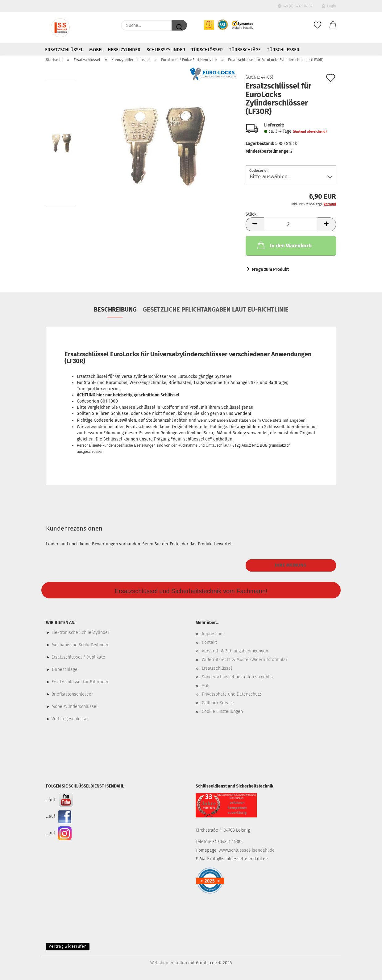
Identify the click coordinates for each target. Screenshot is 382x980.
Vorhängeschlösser (70, 719)
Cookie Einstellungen (222, 711)
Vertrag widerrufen (68, 946)
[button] (333, 25)
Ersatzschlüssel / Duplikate (78, 657)
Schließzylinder (166, 50)
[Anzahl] (291, 224)
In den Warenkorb (284, 245)
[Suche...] (179, 25)
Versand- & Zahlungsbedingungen (235, 651)
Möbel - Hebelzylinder (115, 50)
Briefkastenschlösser (72, 694)
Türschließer (283, 50)
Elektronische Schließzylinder (80, 633)
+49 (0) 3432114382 (295, 6)
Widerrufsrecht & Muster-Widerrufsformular (245, 660)
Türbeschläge (245, 50)
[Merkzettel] (318, 25)
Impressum (213, 634)
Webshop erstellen (169, 963)
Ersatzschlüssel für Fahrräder (80, 682)
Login (329, 6)
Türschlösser (207, 50)
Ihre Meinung (291, 565)
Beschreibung (115, 309)
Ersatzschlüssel (64, 50)
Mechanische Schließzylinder (79, 645)
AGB (206, 686)
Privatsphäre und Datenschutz (231, 694)
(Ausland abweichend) (310, 132)
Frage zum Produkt (270, 269)
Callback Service (218, 703)
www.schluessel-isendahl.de (247, 850)
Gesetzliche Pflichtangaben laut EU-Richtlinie (216, 309)
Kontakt (209, 642)
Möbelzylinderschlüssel (75, 707)
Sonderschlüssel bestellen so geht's (237, 677)
